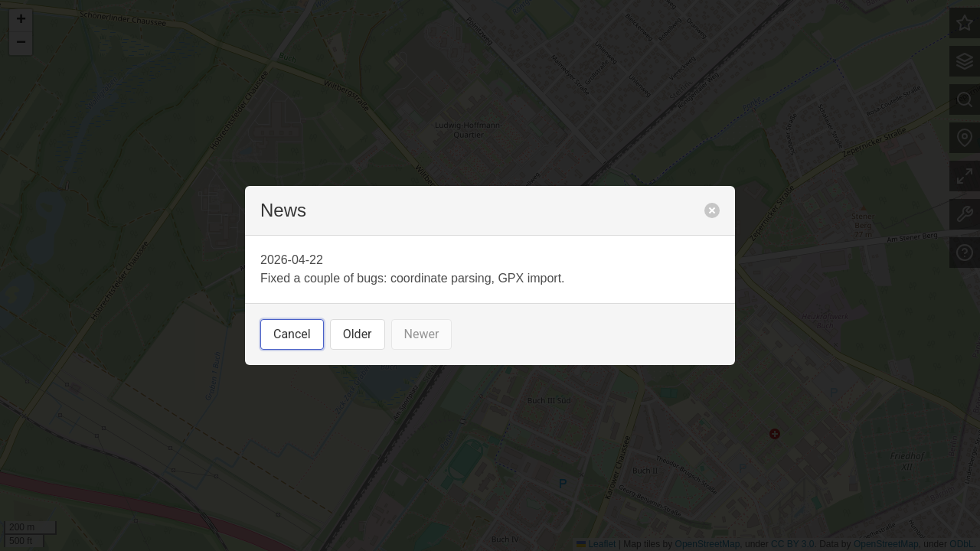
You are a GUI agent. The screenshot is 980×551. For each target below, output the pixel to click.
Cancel (292, 334)
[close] (712, 210)
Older (358, 334)
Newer (422, 334)
